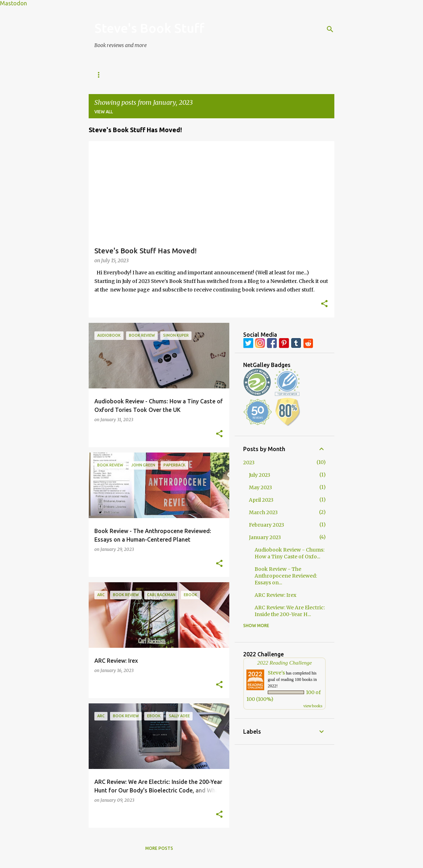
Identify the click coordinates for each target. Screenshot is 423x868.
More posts (159, 848)
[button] (324, 304)
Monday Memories (195, 75)
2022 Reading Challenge (284, 663)
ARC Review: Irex (275, 595)
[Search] (330, 29)
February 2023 (267, 525)
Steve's (276, 673)
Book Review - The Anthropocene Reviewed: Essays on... (286, 576)
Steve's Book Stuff (149, 28)
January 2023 (265, 537)
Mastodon (14, 3)
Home (101, 75)
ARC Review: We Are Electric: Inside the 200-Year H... (290, 611)
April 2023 (261, 500)
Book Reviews (140, 75)
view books (313, 706)
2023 (249, 463)
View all (104, 112)
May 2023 (260, 487)
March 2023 (263, 512)
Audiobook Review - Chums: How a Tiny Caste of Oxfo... (289, 553)
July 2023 (260, 475)
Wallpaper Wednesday (260, 75)
